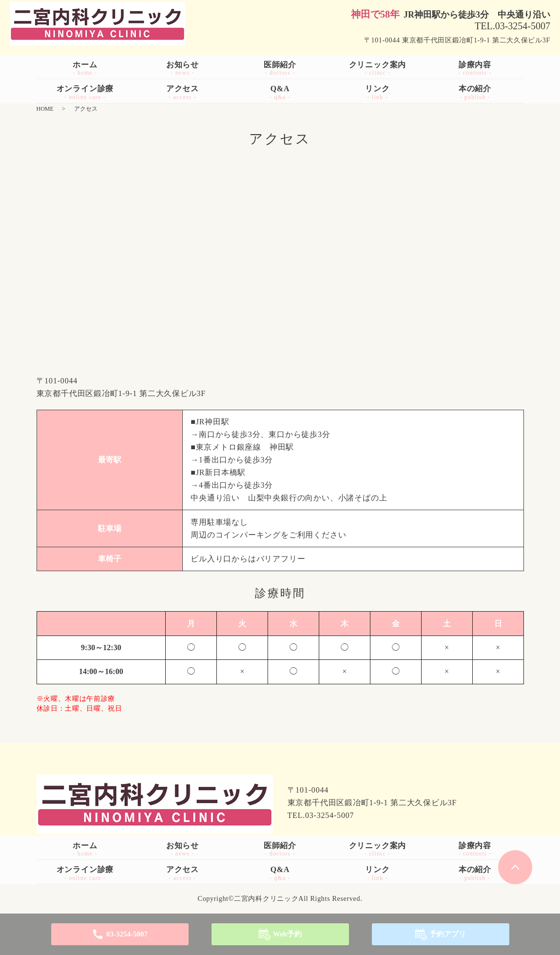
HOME (45, 109)
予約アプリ (448, 934)
